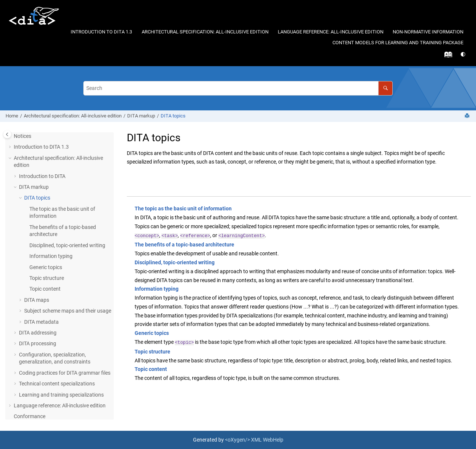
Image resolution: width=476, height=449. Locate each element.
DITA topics (173, 116)
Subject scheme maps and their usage (68, 311)
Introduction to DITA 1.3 (101, 32)
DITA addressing (38, 333)
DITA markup (141, 116)
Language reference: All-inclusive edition (331, 32)
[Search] (385, 88)
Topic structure (47, 278)
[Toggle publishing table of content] (7, 134)
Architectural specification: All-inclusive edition (205, 32)
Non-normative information (428, 32)
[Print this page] (468, 116)
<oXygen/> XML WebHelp (254, 440)
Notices (22, 136)
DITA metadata (41, 322)
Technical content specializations (57, 384)
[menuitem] (102, 32)
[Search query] (238, 88)
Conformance (30, 416)
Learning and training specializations (61, 395)
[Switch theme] (464, 54)
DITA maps (37, 300)
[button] (11, 147)
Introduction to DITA (42, 176)
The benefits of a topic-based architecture (184, 245)
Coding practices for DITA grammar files (65, 373)
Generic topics (46, 267)
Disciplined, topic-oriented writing (67, 245)
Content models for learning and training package (398, 43)
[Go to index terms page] (446, 56)
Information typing (51, 256)
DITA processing (38, 343)
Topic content (45, 289)
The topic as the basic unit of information (183, 209)
